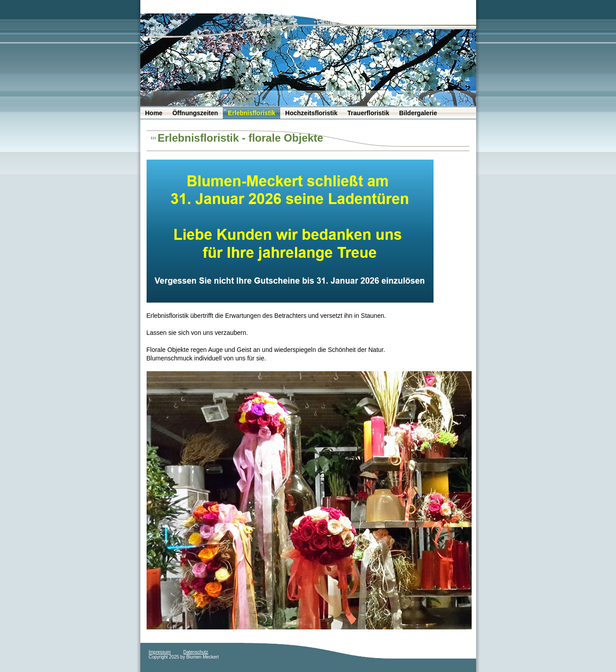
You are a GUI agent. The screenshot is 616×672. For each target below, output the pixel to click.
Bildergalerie (418, 113)
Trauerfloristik (368, 113)
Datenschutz (196, 652)
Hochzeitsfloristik (311, 113)
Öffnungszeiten (195, 113)
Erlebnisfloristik (252, 113)
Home (154, 113)
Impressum (160, 652)
